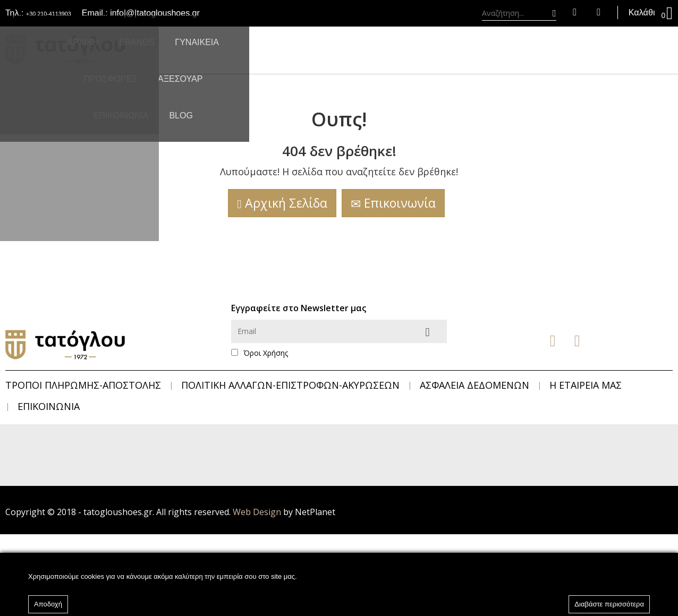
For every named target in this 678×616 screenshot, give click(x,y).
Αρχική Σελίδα (282, 203)
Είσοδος (561, 13)
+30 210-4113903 (60, 13)
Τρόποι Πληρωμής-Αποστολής (83, 385)
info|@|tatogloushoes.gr (177, 13)
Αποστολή (436, 331)
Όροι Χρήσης (266, 353)
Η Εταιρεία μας (586, 385)
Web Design (257, 512)
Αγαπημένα (584, 13)
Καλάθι (643, 13)
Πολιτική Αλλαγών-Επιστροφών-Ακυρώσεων (290, 385)
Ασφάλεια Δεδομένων (474, 385)
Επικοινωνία (393, 203)
